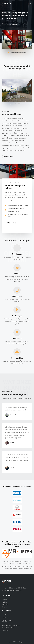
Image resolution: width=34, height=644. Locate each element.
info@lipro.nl (5, 630)
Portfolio (4, 602)
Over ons (4, 600)
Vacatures (5, 605)
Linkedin (4, 615)
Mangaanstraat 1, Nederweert (11, 625)
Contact (4, 607)
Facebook (5, 617)
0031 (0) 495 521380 (8, 628)
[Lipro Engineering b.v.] (6, 3)
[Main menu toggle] (30, 3)
